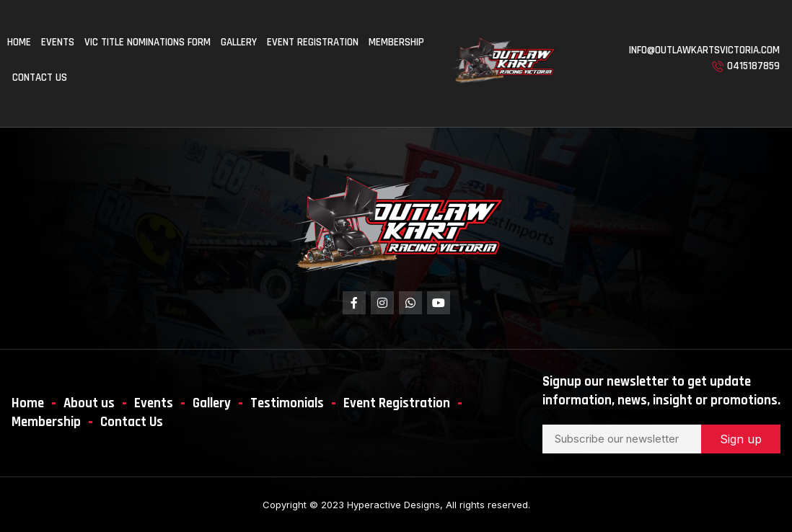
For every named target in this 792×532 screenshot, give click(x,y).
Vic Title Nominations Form (148, 42)
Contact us (40, 77)
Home (19, 42)
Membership (396, 42)
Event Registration (313, 42)
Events (58, 42)
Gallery (239, 42)
